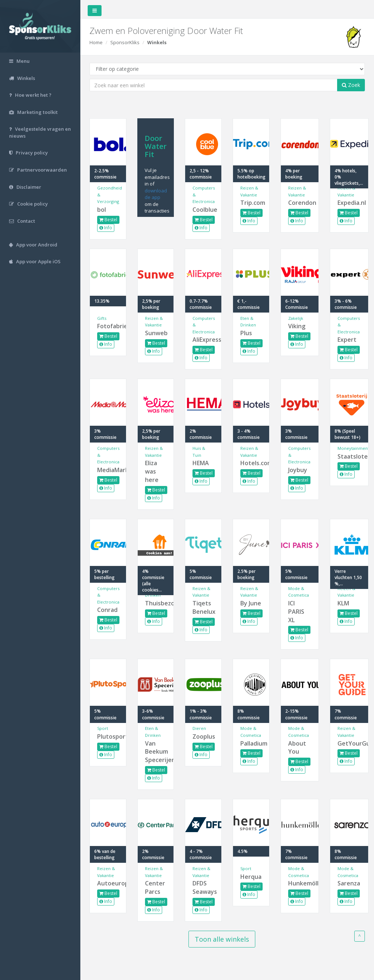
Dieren (199, 728)
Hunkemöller (300, 883)
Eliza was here (152, 471)
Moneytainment (353, 448)
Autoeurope (108, 883)
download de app (156, 194)
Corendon (300, 203)
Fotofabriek (108, 326)
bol (102, 210)
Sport (103, 728)
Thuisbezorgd (156, 603)
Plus (246, 333)
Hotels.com (251, 463)
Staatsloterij (349, 456)
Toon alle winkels (222, 939)
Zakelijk (296, 318)
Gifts (102, 318)
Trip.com (251, 203)
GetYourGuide (349, 743)
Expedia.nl (349, 203)
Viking (297, 326)
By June (251, 603)
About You (297, 748)
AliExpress (203, 340)
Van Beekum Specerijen (156, 752)
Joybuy (298, 470)
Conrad (107, 610)
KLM (343, 603)
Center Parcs (155, 887)
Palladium (251, 743)
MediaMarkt (108, 470)
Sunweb (156, 333)
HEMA (201, 463)
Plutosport (108, 736)
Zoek (351, 85)
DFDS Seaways (203, 887)
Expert (347, 340)
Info (106, 228)
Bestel (108, 220)
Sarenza (349, 883)
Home (96, 42)
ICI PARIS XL (296, 612)
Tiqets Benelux (203, 607)
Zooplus (203, 736)
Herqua (251, 877)
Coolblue (203, 210)
